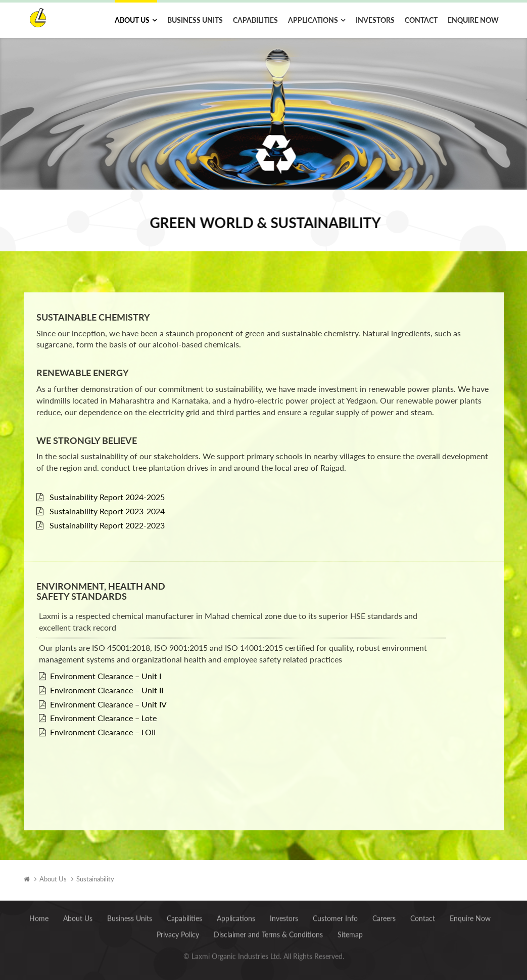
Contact (421, 20)
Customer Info (335, 915)
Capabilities (255, 20)
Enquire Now (473, 20)
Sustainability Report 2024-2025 (107, 487)
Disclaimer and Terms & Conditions (268, 931)
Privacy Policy (178, 931)
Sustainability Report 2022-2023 (107, 516)
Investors (375, 20)
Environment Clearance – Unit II (107, 680)
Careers (384, 915)
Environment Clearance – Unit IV (108, 695)
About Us (132, 20)
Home (39, 915)
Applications (313, 20)
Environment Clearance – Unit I (106, 666)
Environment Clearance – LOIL (104, 722)
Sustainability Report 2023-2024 (107, 501)
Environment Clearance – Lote (103, 709)
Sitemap (350, 931)
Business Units (195, 20)
